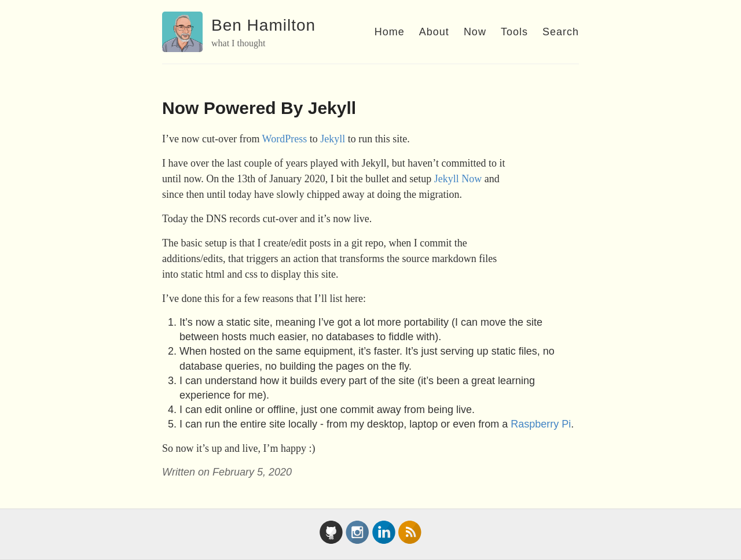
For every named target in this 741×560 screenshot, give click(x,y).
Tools (514, 32)
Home (390, 32)
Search (561, 32)
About (434, 32)
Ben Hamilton (263, 25)
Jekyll (333, 139)
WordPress (285, 139)
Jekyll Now (458, 179)
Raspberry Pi (541, 424)
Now (475, 32)
